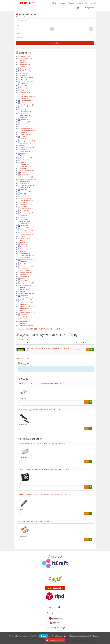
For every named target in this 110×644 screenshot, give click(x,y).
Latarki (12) (23, 137)
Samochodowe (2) (25, 238)
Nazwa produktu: (21, 17)
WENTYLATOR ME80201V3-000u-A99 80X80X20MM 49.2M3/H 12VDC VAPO (44, 469)
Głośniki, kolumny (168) (27, 101)
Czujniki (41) (24, 75)
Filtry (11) (23, 90)
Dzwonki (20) (24, 86)
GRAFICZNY (58, 329)
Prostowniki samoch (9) (27, 209)
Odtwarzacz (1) (24, 183)
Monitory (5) (24, 168)
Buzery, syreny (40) (26, 69)
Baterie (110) (24, 62)
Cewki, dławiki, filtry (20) (27, 71)
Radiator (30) (24, 219)
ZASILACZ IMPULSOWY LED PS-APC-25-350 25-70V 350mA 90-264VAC (42, 444)
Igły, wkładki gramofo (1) (27, 105)
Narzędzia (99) (24, 175)
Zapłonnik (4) (24, 304)
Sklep (54, 3)
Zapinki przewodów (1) (27, 302)
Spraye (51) (23, 245)
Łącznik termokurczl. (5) (27, 151)
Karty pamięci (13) (25, 113)
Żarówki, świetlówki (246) (27, 325)
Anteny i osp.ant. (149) (27, 58)
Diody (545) (23, 79)
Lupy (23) (23, 145)
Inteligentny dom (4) (26, 107)
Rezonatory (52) (25, 226)
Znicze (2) (23, 323)
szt (88, 350)
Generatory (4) (24, 99)
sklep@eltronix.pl (58, 628)
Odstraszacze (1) (25, 181)
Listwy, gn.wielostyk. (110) (27, 141)
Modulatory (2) (24, 164)
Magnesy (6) (24, 154)
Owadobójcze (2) (25, 187)
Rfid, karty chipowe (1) (26, 230)
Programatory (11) (25, 207)
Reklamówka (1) (25, 224)
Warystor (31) (24, 289)
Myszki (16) (23, 173)
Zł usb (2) (23, 319)
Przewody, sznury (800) (27, 213)
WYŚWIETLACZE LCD (46, 329)
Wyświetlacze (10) (25, 296)
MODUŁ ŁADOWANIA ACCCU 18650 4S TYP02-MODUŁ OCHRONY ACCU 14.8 (44, 495)
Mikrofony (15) (24, 160)
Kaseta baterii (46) (25, 115)
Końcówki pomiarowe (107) (28, 130)
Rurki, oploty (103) (25, 236)
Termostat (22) (24, 268)
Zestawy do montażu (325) (28, 313)
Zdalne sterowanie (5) (26, 308)
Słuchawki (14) (24, 243)
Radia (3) (23, 217)
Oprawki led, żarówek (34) (27, 185)
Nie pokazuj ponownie (55, 642)
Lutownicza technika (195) (27, 147)
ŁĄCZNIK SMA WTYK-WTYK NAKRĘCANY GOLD (35, 521)
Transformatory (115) (26, 272)
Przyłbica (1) (24, 215)
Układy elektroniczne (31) (27, 283)
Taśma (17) (23, 264)
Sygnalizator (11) (25, 253)
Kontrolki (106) (24, 124)
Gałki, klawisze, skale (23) (27, 96)
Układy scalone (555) (26, 285)
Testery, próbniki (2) (26, 270)
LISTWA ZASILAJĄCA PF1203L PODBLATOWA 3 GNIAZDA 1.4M (40, 410)
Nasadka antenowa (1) (27, 177)
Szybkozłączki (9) (25, 257)
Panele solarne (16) (26, 192)
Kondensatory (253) (26, 122)
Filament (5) (24, 88)
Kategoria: (19, 34)
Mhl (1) (22, 156)
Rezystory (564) (25, 228)
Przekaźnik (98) (25, 211)
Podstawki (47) (24, 202)
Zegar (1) (23, 310)
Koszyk (62, 3)
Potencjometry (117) (26, 205)
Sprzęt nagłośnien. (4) (26, 247)
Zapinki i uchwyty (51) (26, 300)
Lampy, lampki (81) (26, 135)
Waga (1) (23, 287)
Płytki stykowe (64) (25, 198)
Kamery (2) (23, 109)
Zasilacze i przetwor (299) (27, 306)
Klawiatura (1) (24, 118)
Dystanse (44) (24, 84)
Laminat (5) (23, 132)
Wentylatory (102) (25, 291)
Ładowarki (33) (24, 149)
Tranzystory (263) (25, 277)
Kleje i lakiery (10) (25, 120)
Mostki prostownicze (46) (27, 171)
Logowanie (90, 8)
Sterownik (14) (24, 249)
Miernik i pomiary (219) (27, 158)
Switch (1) (23, 251)
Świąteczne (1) (24, 262)
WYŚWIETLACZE (31, 329)
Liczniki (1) (23, 139)
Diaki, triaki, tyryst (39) (26, 77)
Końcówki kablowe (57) (27, 128)
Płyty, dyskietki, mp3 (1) (27, 200)
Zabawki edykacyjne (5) (27, 298)
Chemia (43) (24, 73)
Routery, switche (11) (26, 232)
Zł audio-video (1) (25, 317)
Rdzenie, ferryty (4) (26, 221)
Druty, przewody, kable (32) (28, 82)
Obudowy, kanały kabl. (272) (28, 179)
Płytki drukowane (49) (26, 196)
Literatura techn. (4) (26, 143)
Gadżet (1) (23, 94)
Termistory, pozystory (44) (27, 266)
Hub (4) (22, 103)
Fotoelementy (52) (25, 92)
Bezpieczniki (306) (25, 65)
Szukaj (55, 43)
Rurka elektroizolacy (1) (27, 234)
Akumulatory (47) (25, 56)
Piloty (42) (23, 194)
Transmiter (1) (24, 274)
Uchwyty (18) (24, 281)
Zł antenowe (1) (25, 315)
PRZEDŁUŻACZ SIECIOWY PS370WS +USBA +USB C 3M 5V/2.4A (40, 383)
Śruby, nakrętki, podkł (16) (27, 260)
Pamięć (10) (24, 190)
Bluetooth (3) (24, 67)
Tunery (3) (23, 279)
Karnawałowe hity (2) (26, 111)
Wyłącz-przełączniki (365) (27, 293)
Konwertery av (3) (25, 126)
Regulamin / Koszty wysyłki (77, 3)
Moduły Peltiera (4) (25, 166)
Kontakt (93, 3)
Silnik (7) (23, 241)
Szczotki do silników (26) (27, 255)
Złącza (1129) (24, 321)
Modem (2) (23, 162)
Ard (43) (22, 60)
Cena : (18, 25)
